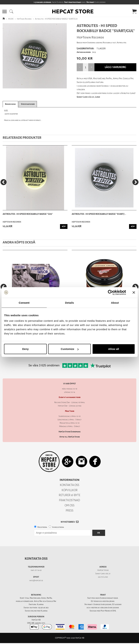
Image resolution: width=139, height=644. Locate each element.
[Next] (135, 182)
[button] (5, 12)
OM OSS (69, 505)
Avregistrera (58, 527)
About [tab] (115, 303)
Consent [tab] (24, 303)
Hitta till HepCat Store (70, 437)
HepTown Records (24, 19)
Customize (70, 349)
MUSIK (11, 19)
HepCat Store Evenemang (70, 432)
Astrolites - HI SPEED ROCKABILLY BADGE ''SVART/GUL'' (56, 19)
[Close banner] (134, 292)
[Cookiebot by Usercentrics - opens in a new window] (110, 292)
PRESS (69, 511)
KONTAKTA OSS (69, 485)
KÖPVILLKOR (70, 490)
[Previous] (4, 182)
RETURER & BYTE (69, 495)
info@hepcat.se (36, 580)
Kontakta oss (36, 559)
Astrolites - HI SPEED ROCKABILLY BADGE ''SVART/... (99, 214)
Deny (25, 349)
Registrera (42, 527)
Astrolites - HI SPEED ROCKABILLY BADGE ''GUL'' (28, 214)
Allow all (114, 349)
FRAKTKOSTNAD (69, 500)
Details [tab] (70, 303)
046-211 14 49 (36, 570)
